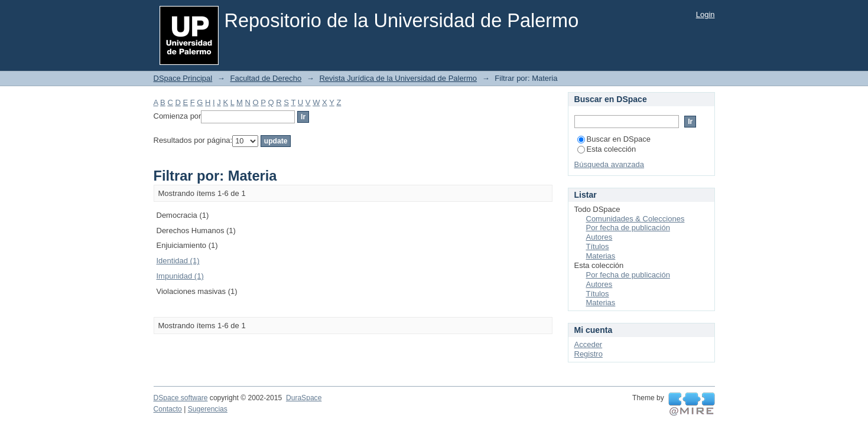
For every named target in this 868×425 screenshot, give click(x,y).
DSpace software (181, 398)
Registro (589, 354)
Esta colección (607, 149)
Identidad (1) (178, 261)
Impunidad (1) (180, 276)
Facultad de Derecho (266, 78)
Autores (599, 237)
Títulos (598, 246)
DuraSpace (304, 398)
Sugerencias (208, 409)
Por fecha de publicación (628, 228)
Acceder (589, 344)
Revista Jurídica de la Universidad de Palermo (398, 78)
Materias (601, 256)
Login (706, 14)
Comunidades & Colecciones (635, 219)
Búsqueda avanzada (609, 164)
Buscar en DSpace (614, 139)
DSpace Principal (183, 78)
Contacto (168, 409)
